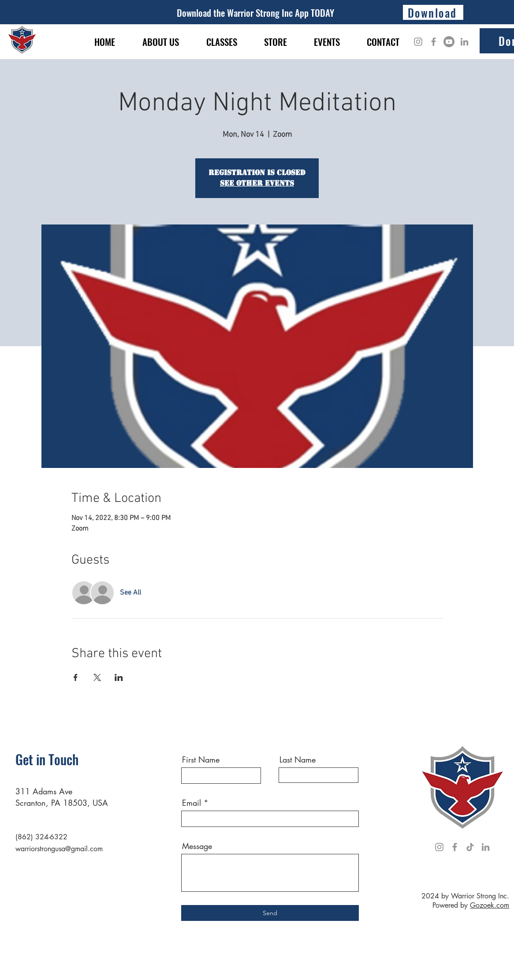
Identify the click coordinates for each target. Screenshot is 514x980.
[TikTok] (470, 847)
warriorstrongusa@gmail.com (59, 849)
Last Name (298, 759)
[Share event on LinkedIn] (119, 677)
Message (197, 846)
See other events (257, 183)
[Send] (270, 913)
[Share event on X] (97, 677)
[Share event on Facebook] (76, 677)
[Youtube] (449, 42)
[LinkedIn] (464, 42)
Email (192, 803)
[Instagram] (418, 42)
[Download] (433, 12)
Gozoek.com (490, 905)
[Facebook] (434, 42)
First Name (201, 759)
